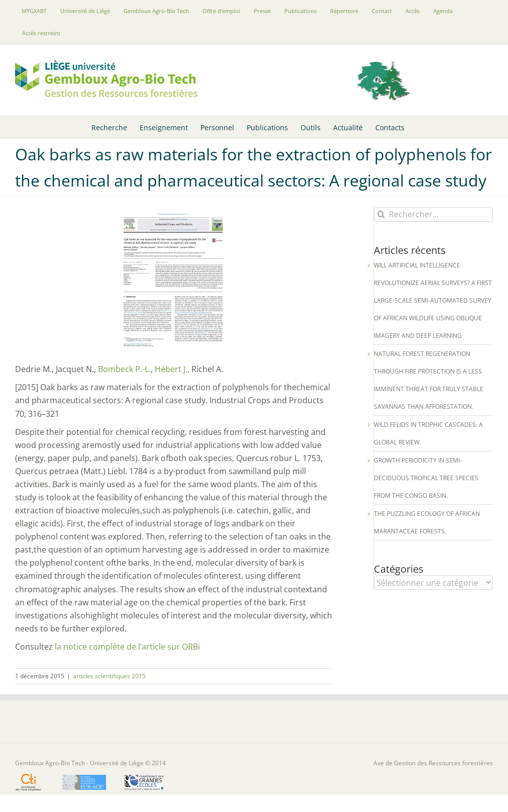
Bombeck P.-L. (123, 369)
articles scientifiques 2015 (109, 676)
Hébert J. (170, 369)
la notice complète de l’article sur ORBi (127, 647)
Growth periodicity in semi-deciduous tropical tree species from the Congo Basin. (426, 478)
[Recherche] (381, 214)
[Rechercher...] (433, 214)
